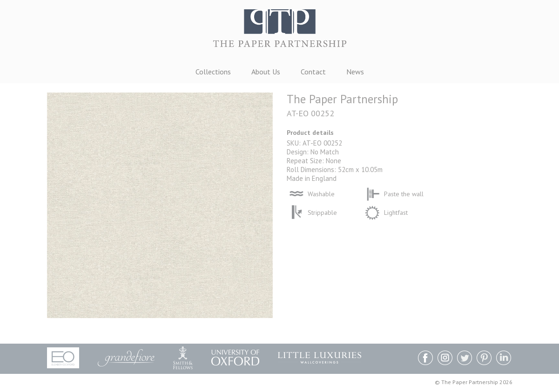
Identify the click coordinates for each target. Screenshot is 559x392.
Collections (213, 72)
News (355, 72)
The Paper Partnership (280, 32)
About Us (266, 72)
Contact (313, 72)
